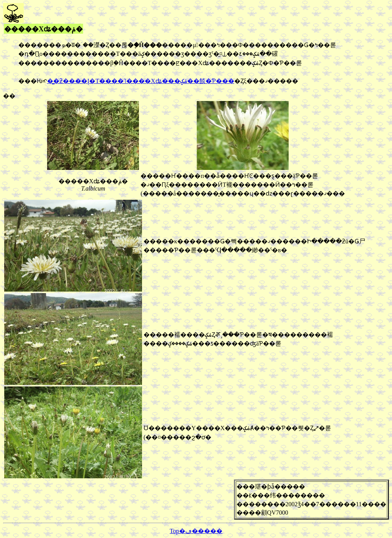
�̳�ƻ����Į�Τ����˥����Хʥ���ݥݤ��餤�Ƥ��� (141, 81)
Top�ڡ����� (196, 531)
